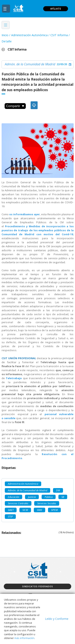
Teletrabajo (14, 378)
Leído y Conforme (57, 619)
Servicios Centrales (18, 503)
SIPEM (54, 510)
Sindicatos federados (38, 586)
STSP (10, 516)
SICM (25, 510)
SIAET (11, 510)
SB (63, 497)
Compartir (15, 106)
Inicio (5, 35)
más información (24, 638)
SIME (39, 510)
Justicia (32, 497)
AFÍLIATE (56, 9)
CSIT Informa (59, 35)
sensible (10, 418)
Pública (49, 497)
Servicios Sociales (47, 503)
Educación (13, 497)
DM (58, 490)
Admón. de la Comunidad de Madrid (30, 64)
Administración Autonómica (29, 35)
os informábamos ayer (24, 214)
